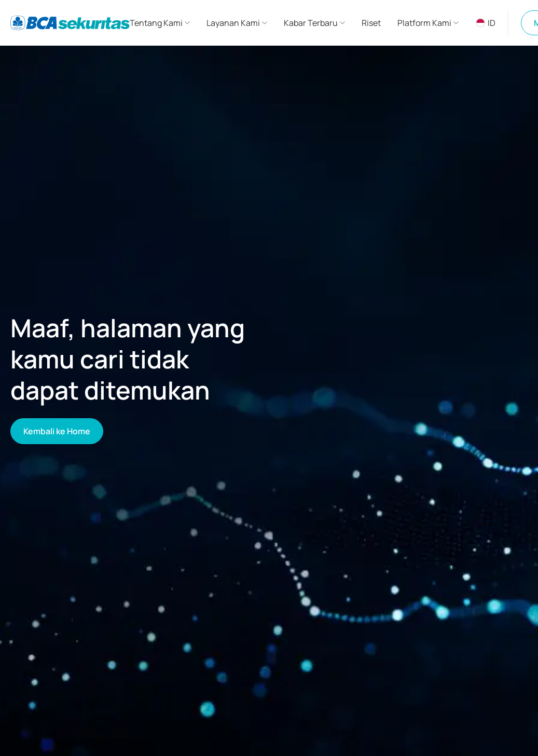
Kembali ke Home (57, 431)
